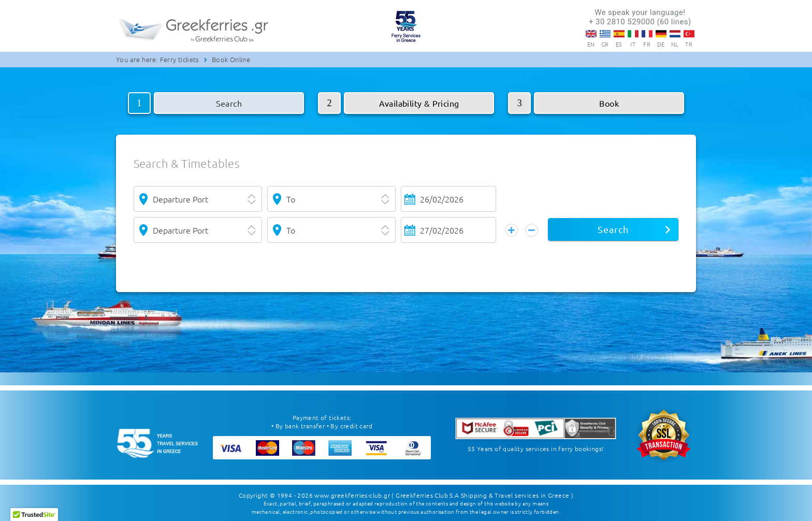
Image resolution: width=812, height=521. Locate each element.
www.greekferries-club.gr (352, 495)
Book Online (231, 59)
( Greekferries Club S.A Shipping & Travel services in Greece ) (482, 495)
